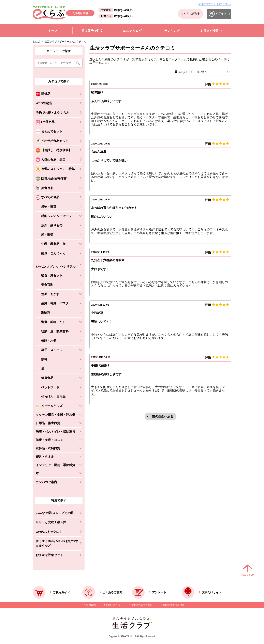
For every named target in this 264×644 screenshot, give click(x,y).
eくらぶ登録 (190, 14)
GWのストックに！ (49, 532)
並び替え (209, 72)
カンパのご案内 (46, 482)
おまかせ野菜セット (49, 555)
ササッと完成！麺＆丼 (51, 522)
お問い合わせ (113, 605)
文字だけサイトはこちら (215, 4)
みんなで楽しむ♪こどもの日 (55, 513)
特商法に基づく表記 (142, 605)
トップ (36, 42)
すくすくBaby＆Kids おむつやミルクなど (57, 543)
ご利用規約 (90, 605)
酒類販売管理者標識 (174, 605)
